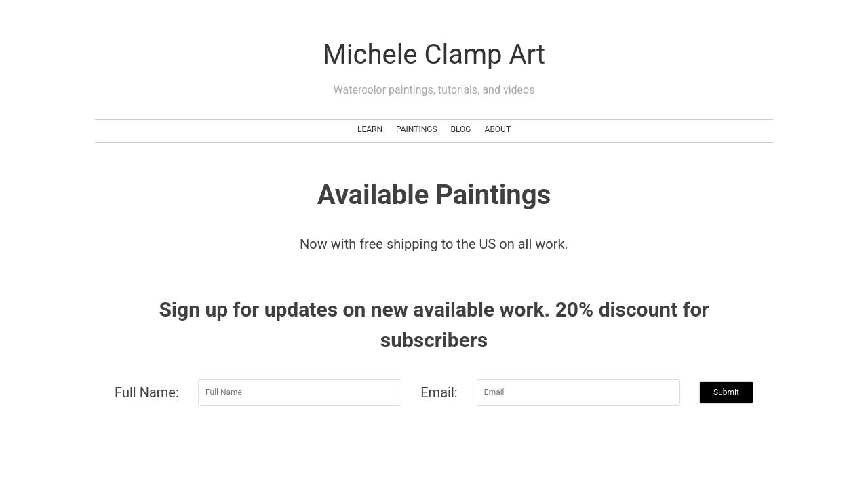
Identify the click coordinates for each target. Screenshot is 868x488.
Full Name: (147, 392)
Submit (726, 392)
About (498, 129)
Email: (439, 392)
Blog (461, 129)
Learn (370, 129)
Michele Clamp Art (434, 55)
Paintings (417, 129)
